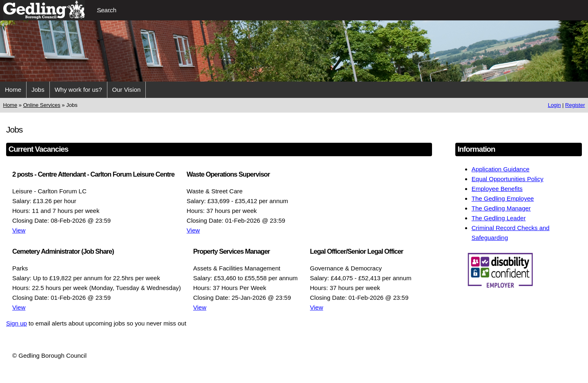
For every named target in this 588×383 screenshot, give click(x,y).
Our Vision (127, 90)
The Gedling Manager (501, 208)
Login (555, 105)
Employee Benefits (497, 189)
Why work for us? (78, 90)
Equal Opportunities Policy (508, 179)
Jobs (38, 90)
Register (575, 105)
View (19, 230)
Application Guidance (501, 169)
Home (13, 90)
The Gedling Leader (499, 218)
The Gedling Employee (503, 198)
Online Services (42, 105)
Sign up (17, 323)
